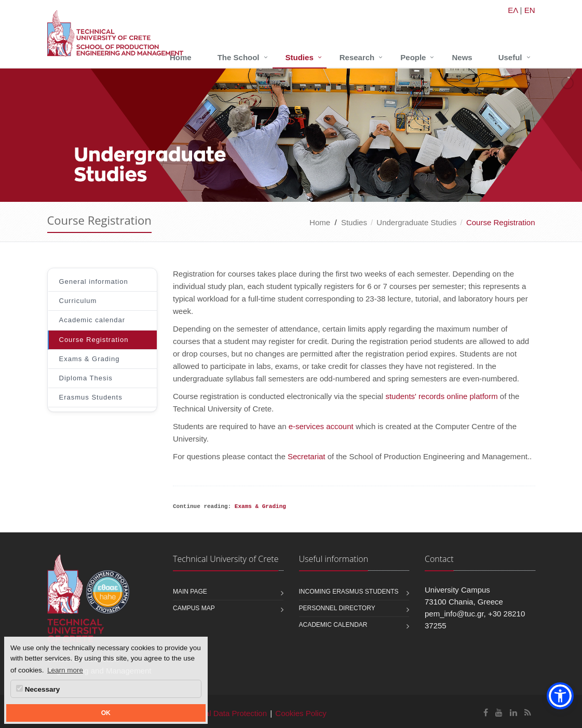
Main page (190, 592)
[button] (560, 696)
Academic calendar (92, 320)
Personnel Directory (337, 608)
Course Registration (94, 340)
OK (106, 713)
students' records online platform (441, 396)
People (413, 57)
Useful (510, 57)
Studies (300, 57)
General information (94, 281)
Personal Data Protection (224, 713)
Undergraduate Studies (416, 222)
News (462, 57)
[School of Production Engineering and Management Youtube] (499, 713)
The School (239, 57)
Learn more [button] (65, 670)
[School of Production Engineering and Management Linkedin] (513, 713)
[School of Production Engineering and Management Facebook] (486, 713)
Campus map (194, 608)
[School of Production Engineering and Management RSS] (528, 713)
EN (530, 10)
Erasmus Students (91, 397)
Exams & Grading (90, 359)
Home (181, 57)
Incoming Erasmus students (349, 592)
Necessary (38, 689)
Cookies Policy (301, 713)
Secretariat (307, 456)
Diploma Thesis (86, 378)
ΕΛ (513, 10)
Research (357, 57)
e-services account (321, 426)
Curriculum (78, 301)
